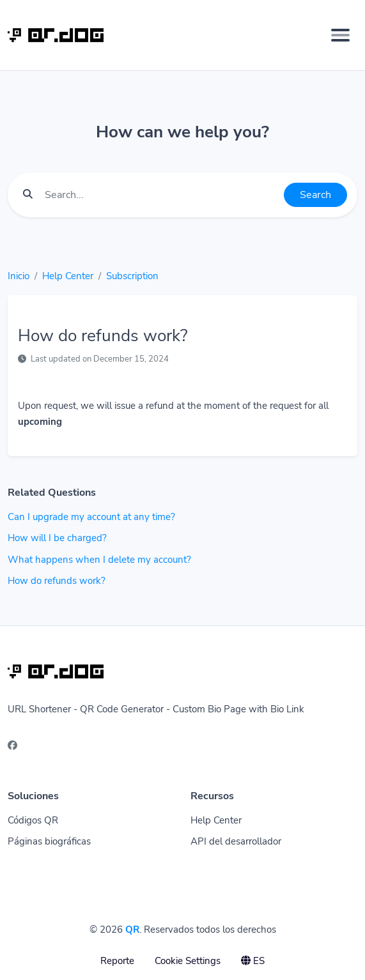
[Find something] (161, 195)
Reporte (117, 961)
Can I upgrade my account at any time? (91, 517)
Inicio (19, 276)
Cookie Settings (188, 961)
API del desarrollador (236, 841)
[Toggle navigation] (340, 35)
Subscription (132, 276)
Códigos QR (33, 820)
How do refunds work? (57, 581)
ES (253, 961)
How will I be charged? (57, 538)
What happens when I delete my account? (99, 560)
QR (132, 930)
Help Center (68, 276)
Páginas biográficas (49, 841)
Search (315, 195)
